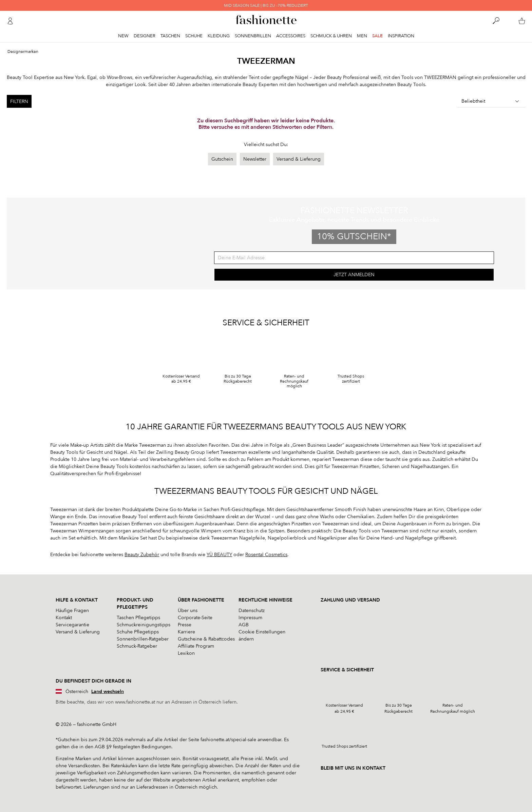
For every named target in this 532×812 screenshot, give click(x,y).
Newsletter (255, 159)
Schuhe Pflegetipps (138, 632)
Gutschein (222, 159)
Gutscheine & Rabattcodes (206, 639)
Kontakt (64, 618)
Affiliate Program (196, 646)
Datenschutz (252, 611)
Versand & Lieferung (299, 159)
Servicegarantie (72, 625)
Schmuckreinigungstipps (144, 625)
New (123, 36)
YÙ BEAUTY (219, 555)
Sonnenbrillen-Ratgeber (143, 639)
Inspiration (401, 36)
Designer (145, 36)
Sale (377, 36)
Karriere (186, 632)
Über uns (188, 611)
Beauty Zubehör (142, 555)
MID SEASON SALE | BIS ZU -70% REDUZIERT (266, 5)
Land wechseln (108, 692)
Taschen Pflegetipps (138, 618)
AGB (244, 625)
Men (362, 36)
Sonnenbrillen (253, 36)
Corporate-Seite (195, 618)
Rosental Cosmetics (266, 555)
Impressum (250, 618)
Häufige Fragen (72, 611)
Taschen (170, 36)
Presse (185, 625)
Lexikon (186, 653)
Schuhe (194, 36)
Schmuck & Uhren (331, 36)
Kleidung (219, 36)
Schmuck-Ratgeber (137, 646)
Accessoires (291, 36)
